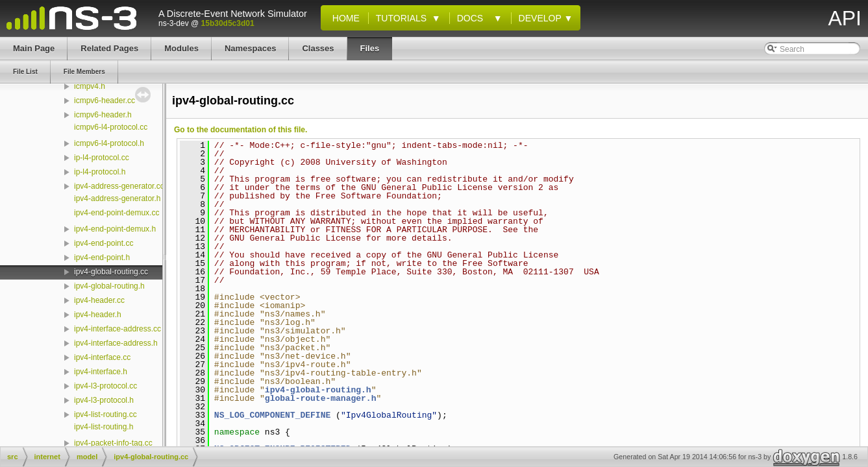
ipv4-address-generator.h (117, 198)
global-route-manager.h (321, 398)
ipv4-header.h (98, 315)
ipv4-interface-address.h (116, 343)
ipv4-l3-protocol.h (104, 400)
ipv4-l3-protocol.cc (105, 386)
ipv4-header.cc (99, 300)
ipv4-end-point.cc (104, 243)
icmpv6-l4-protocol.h (109, 143)
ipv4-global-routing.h (109, 286)
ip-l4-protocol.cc (102, 158)
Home (343, 18)
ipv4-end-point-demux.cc (117, 213)
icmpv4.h (90, 86)
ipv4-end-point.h (102, 257)
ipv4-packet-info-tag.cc (113, 443)
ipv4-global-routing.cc (111, 272)
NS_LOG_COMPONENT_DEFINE (272, 415)
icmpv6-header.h (103, 115)
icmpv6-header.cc (105, 101)
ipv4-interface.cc (102, 357)
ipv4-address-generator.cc (119, 186)
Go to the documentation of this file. (241, 130)
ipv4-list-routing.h (104, 427)
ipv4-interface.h (101, 372)
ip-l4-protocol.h (100, 172)
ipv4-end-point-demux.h (115, 229)
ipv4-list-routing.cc (105, 414)
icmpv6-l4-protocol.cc (111, 127)
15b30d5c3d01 (228, 23)
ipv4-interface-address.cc (118, 329)
